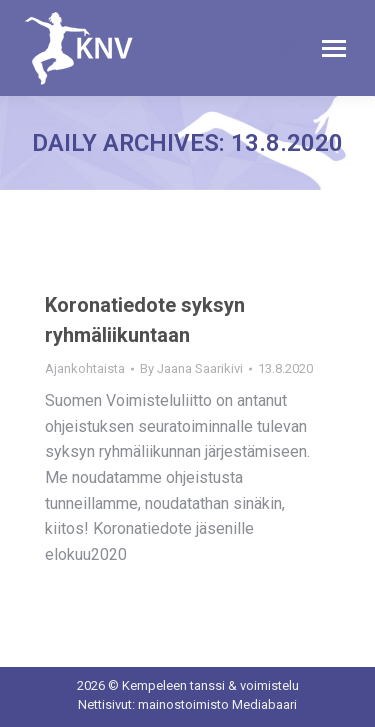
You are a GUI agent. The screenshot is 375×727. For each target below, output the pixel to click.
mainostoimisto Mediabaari (217, 704)
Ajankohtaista (85, 368)
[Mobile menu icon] (334, 48)
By (191, 368)
